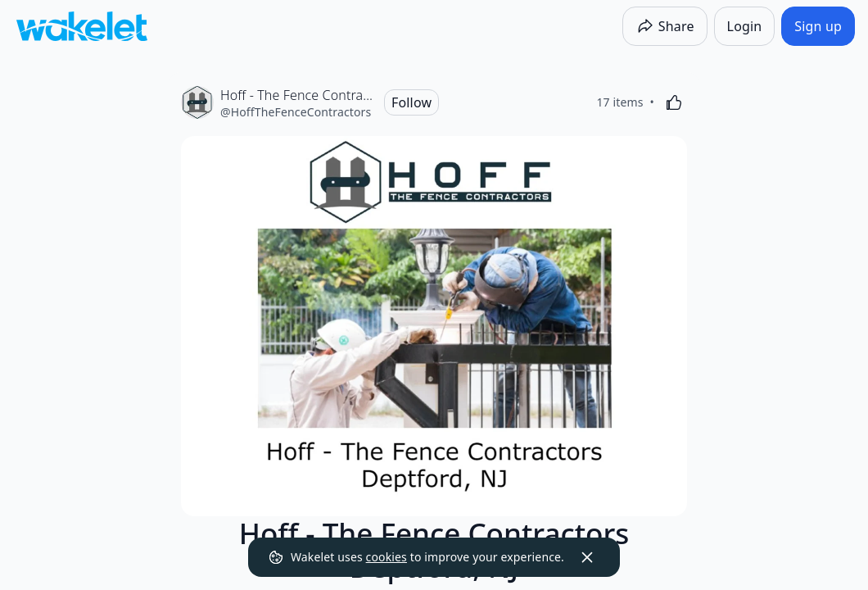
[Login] (745, 26)
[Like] (674, 102)
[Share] (665, 26)
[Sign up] (818, 26)
